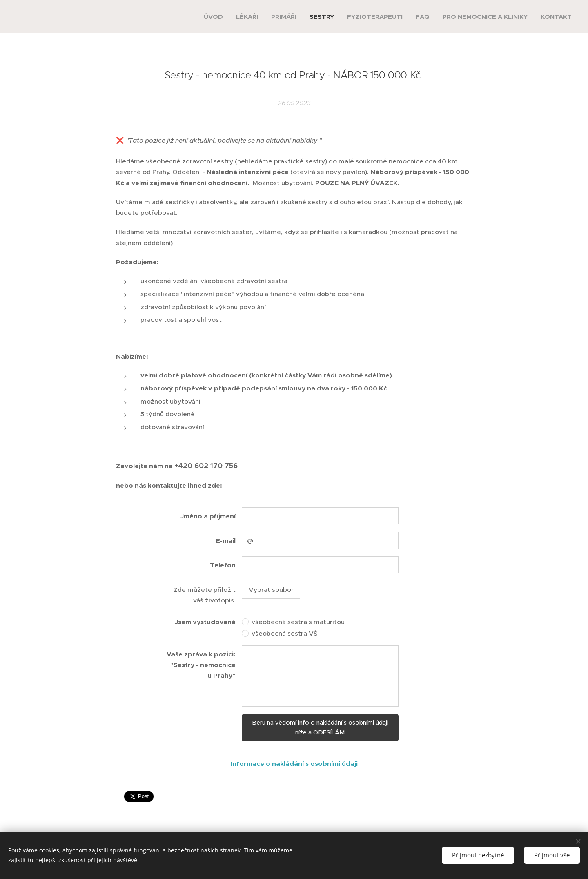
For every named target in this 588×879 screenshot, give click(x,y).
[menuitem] (216, 17)
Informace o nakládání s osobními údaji (294, 764)
